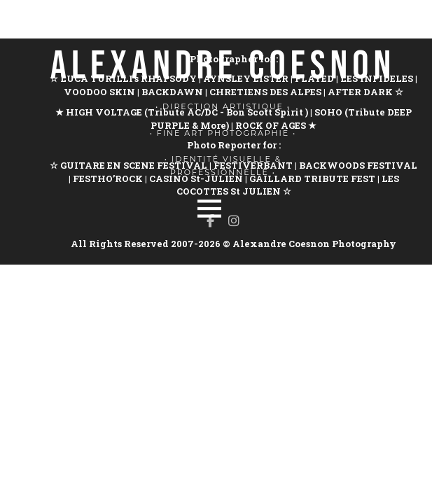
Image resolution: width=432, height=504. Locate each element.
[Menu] (209, 209)
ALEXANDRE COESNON (223, 66)
